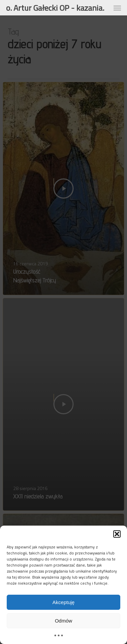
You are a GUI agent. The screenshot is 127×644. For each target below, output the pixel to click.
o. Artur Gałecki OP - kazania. (55, 8)
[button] (117, 534)
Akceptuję (63, 602)
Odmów (63, 621)
